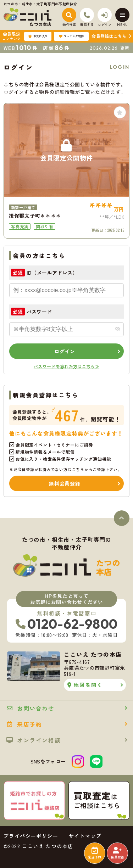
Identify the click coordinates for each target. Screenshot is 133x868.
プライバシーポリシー (31, 836)
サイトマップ (85, 836)
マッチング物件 (71, 36)
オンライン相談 (34, 740)
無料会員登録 (65, 483)
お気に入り (38, 36)
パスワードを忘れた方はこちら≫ (66, 366)
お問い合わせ (31, 708)
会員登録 (117, 853)
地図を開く (85, 685)
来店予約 (95, 853)
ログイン (65, 351)
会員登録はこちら (109, 36)
